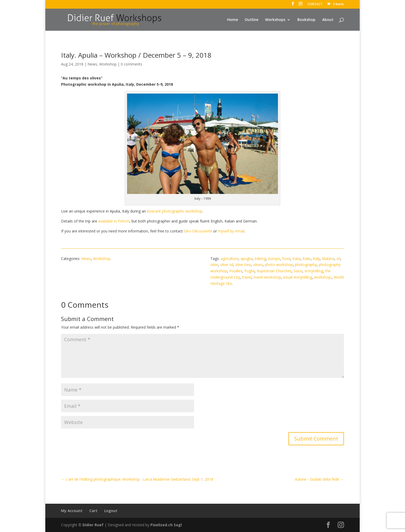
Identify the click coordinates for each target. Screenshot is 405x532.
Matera (328, 259)
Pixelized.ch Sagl (166, 525)
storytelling (314, 271)
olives (258, 265)
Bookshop (306, 20)
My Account (72, 511)
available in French (114, 221)
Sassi (298, 271)
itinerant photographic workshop (175, 211)
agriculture (229, 259)
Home (232, 20)
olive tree (243, 265)
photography (306, 265)
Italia (296, 259)
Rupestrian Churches (274, 271)
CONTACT (315, 4)
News (92, 64)
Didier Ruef (93, 525)
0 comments (132, 64)
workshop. (323, 277)
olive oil (227, 265)
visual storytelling (297, 277)
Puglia (250, 271)
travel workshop (267, 277)
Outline (251, 20)
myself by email (231, 231)
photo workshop (279, 265)
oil (338, 259)
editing (260, 259)
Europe (274, 259)
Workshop (108, 64)
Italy (316, 259)
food (286, 259)
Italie (307, 259)
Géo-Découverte (198, 231)
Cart (93, 511)
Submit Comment (316, 439)
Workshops (275, 20)
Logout (111, 511)
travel (247, 277)
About (328, 20)
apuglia (247, 259)
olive (214, 265)
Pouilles (236, 271)
